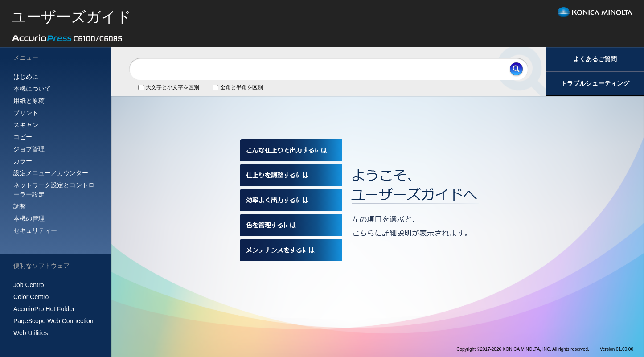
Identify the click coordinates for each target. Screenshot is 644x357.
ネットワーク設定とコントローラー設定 (54, 190)
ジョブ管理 (29, 149)
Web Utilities (31, 333)
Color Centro (31, 297)
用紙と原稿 (29, 101)
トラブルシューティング (595, 83)
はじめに (26, 77)
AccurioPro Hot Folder (44, 309)
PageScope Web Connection (53, 321)
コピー (23, 137)
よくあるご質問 (595, 59)
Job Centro (29, 285)
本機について (32, 89)
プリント (26, 113)
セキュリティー (35, 230)
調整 (20, 206)
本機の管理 (29, 218)
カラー (23, 161)
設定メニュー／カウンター (51, 173)
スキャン (26, 125)
